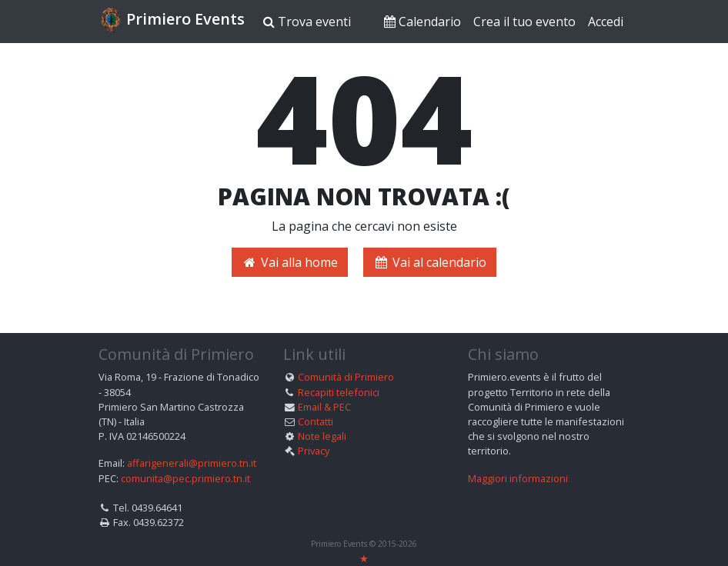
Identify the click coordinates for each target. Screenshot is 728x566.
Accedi (606, 22)
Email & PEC (324, 406)
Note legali (322, 436)
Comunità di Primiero (346, 377)
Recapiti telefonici (339, 391)
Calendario (422, 22)
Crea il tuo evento (524, 22)
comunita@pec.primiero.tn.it (185, 478)
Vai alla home (290, 262)
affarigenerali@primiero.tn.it (192, 463)
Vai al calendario (430, 262)
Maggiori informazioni (518, 478)
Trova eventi (307, 22)
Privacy (314, 451)
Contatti (316, 421)
